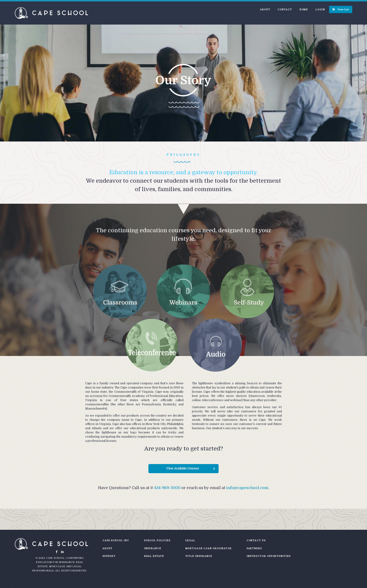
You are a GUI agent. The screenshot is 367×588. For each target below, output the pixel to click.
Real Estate (154, 556)
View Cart (343, 9)
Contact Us (256, 540)
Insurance (153, 548)
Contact (285, 9)
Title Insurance (199, 556)
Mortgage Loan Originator (209, 548)
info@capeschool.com (247, 488)
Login (320, 9)
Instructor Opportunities (269, 556)
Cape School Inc (116, 540)
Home (304, 9)
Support (109, 556)
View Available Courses (183, 468)
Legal (190, 540)
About (265, 9)
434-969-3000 (167, 488)
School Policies (157, 540)
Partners (254, 548)
